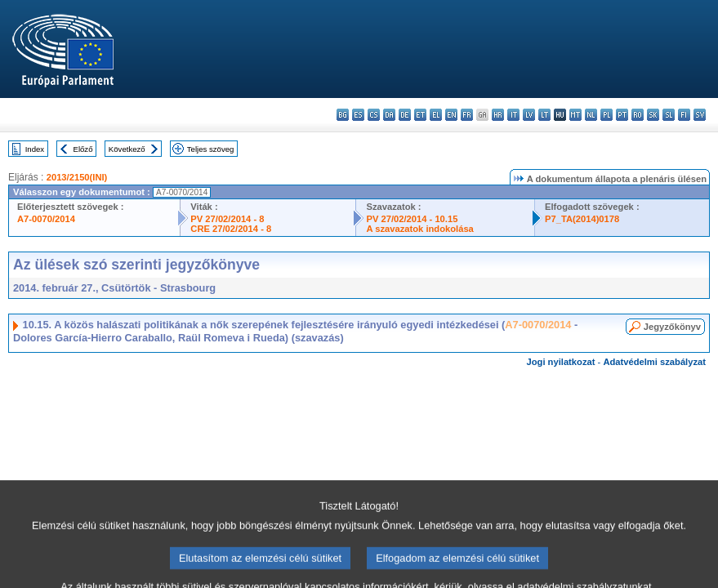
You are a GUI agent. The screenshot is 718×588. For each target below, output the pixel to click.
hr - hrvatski (498, 115)
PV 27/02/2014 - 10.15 (412, 219)
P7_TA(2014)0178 (582, 219)
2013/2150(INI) (77, 177)
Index (35, 149)
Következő (127, 149)
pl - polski (607, 115)
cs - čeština (374, 115)
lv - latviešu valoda (529, 115)
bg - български (343, 115)
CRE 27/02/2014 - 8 (231, 229)
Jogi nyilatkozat (561, 362)
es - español (358, 115)
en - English (451, 115)
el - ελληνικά (436, 115)
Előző (83, 149)
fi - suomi (684, 115)
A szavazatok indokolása (419, 229)
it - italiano (513, 115)
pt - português (622, 115)
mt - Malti (575, 115)
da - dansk (389, 115)
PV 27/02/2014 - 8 (227, 219)
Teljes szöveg (211, 149)
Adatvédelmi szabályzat (654, 362)
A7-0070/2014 (46, 219)
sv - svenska (700, 115)
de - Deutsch (405, 115)
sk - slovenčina (653, 115)
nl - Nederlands (591, 115)
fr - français (467, 115)
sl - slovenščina (669, 115)
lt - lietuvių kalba (544, 115)
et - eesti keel (420, 115)
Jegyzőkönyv (672, 327)
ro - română (638, 115)
